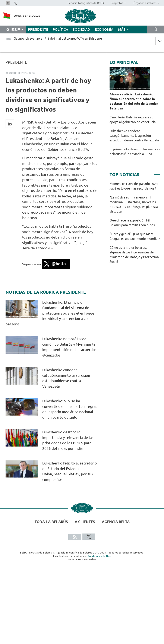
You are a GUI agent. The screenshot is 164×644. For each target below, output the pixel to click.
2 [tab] (151, 173)
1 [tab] (144, 173)
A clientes (85, 522)
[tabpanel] (135, 225)
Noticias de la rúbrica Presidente (46, 292)
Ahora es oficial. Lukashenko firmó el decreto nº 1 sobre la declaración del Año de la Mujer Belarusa (134, 101)
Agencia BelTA (116, 522)
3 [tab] (157, 173)
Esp (16, 29)
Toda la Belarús (51, 522)
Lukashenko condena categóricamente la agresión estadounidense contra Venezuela (135, 136)
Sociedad (81, 29)
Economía (104, 29)
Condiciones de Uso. (99, 556)
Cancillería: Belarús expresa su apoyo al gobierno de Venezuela (133, 120)
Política (60, 29)
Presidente (38, 29)
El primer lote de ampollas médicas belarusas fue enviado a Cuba (135, 152)
